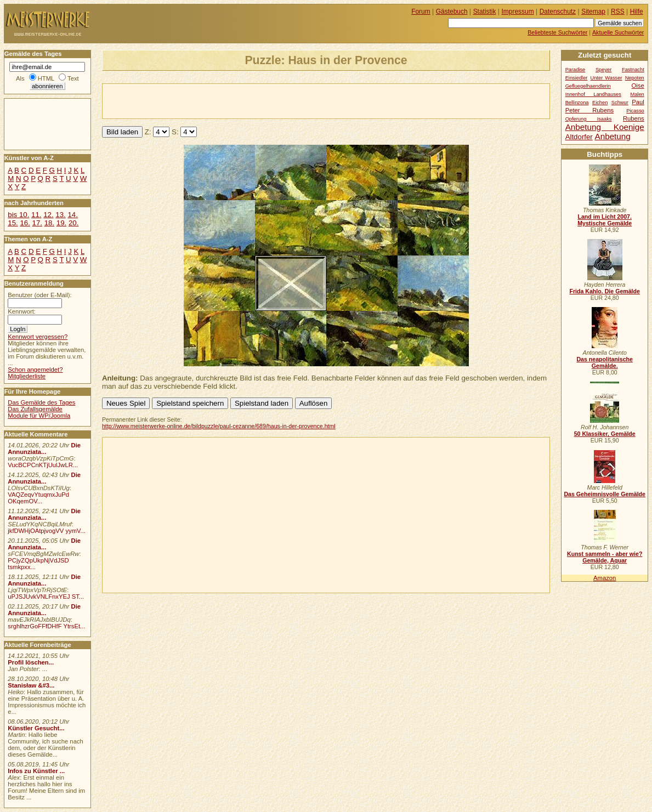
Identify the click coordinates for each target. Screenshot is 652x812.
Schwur (620, 103)
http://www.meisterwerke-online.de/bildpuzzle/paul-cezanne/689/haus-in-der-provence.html (219, 426)
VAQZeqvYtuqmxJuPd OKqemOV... (38, 498)
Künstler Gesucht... (36, 728)
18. (49, 223)
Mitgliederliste (27, 376)
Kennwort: (22, 311)
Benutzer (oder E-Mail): (39, 295)
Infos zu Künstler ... (36, 771)
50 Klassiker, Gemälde (605, 434)
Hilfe (637, 12)
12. (48, 215)
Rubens (634, 118)
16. (25, 223)
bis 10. (18, 215)
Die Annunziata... (44, 448)
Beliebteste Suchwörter (557, 32)
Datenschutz (558, 12)
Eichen (600, 103)
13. (60, 215)
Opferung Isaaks (589, 119)
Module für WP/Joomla (39, 416)
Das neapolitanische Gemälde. (605, 362)
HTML (46, 78)
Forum (421, 12)
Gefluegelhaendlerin (588, 86)
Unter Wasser (606, 78)
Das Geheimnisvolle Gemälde (605, 494)
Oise (638, 86)
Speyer (603, 70)
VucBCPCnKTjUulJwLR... (43, 465)
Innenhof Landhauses (593, 94)
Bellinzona (577, 103)
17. (37, 223)
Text (73, 78)
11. (36, 215)
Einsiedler (577, 78)
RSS (618, 12)
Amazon (605, 578)
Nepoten (635, 78)
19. (61, 223)
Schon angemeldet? (35, 370)
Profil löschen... (31, 662)
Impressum (518, 12)
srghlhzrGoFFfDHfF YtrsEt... (46, 626)
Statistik (485, 12)
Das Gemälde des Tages (41, 402)
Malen (637, 94)
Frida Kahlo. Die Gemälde (605, 291)
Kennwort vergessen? (38, 337)
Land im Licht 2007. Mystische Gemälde (605, 220)
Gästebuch (452, 12)
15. (13, 223)
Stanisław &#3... (31, 685)
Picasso (635, 111)
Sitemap (593, 12)
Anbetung (612, 136)
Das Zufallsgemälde (35, 409)
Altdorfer (579, 137)
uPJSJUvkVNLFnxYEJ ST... (46, 597)
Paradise (576, 70)
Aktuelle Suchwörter (618, 32)
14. (72, 215)
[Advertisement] (231, 100)
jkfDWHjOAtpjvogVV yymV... (47, 531)
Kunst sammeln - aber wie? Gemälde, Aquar (605, 557)
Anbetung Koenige (605, 127)
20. (73, 223)
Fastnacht (633, 70)
